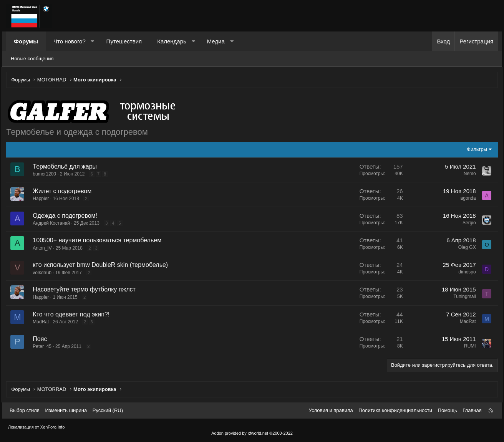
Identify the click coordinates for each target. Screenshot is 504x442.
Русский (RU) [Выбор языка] (108, 410)
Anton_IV (44, 249)
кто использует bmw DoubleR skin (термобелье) (102, 266)
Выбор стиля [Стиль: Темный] (25, 410)
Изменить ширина (66, 410)
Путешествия (124, 41)
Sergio (467, 223)
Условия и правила (331, 410)
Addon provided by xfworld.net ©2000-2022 (252, 433)
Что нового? (70, 41)
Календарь (172, 41)
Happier (43, 199)
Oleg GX (465, 248)
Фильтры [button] (475, 150)
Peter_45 (44, 347)
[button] (92, 41)
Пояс (42, 340)
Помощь (448, 410)
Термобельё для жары (67, 167)
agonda (466, 199)
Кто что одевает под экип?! (73, 315)
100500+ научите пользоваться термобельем (99, 241)
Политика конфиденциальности (395, 410)
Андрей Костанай (53, 224)
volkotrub (44, 273)
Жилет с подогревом (64, 192)
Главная (472, 410)
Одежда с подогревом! (67, 216)
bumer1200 (46, 175)
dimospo (465, 273)
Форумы (26, 41)
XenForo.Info (53, 427)
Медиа (216, 41)
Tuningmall (463, 298)
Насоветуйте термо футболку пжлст (86, 291)
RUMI (468, 347)
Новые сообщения (32, 59)
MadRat (43, 323)
